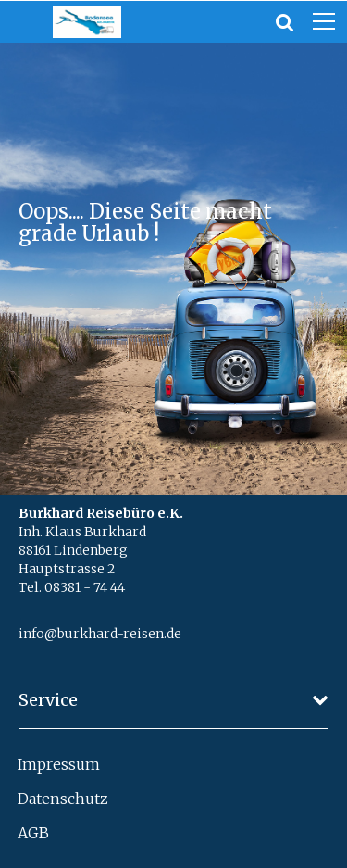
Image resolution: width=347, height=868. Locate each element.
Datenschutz (63, 799)
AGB (33, 833)
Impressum (59, 764)
